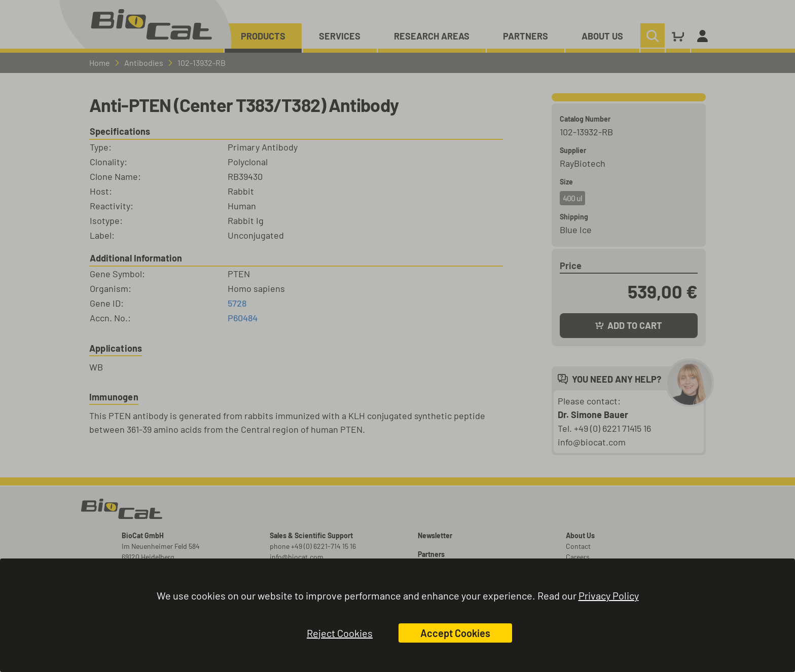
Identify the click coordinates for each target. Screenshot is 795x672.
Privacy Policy (609, 595)
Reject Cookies (340, 633)
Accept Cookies (455, 633)
